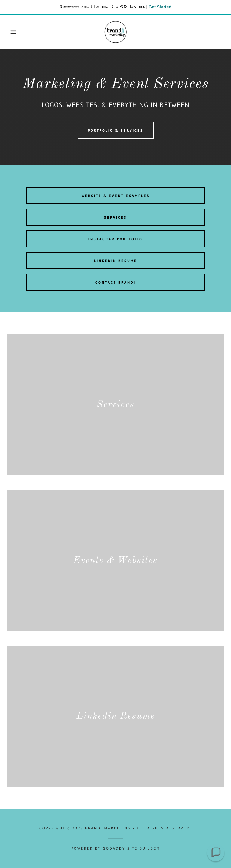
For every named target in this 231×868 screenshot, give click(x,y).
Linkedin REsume (116, 261)
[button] (12, 32)
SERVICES (115, 217)
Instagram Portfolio (115, 239)
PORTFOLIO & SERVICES (116, 130)
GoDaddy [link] (114, 848)
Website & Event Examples (116, 196)
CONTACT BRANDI (115, 282)
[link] (115, 32)
